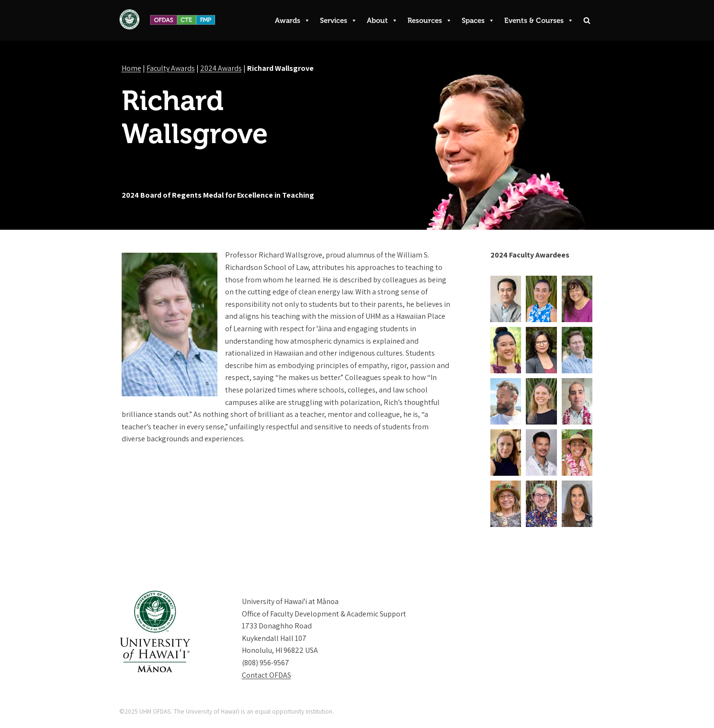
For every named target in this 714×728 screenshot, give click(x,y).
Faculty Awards (171, 68)
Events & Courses (539, 21)
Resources (430, 21)
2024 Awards (221, 68)
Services (339, 21)
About (382, 21)
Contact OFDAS (266, 675)
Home (131, 68)
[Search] (587, 20)
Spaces (478, 21)
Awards (293, 21)
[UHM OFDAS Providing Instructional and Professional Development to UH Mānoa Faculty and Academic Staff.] (167, 19)
